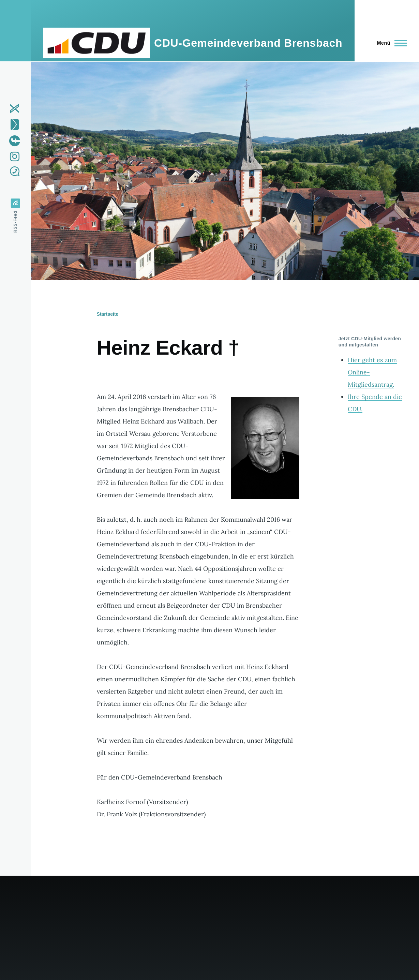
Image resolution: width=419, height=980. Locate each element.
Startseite (108, 314)
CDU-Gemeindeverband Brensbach (248, 43)
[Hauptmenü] (390, 43)
